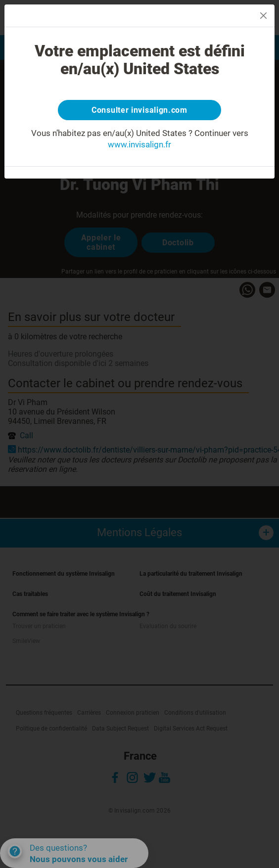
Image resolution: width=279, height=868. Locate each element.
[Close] (263, 16)
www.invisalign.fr (139, 144)
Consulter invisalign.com (139, 110)
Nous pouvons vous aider (79, 859)
